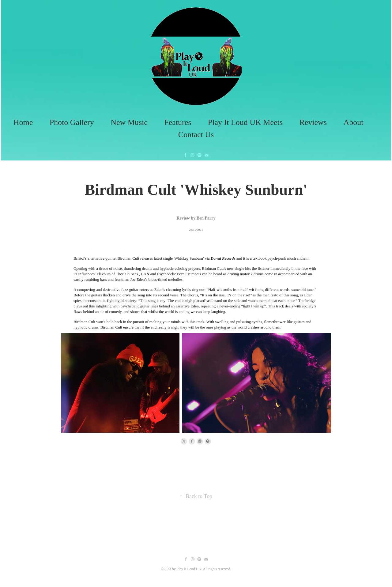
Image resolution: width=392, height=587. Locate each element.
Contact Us (196, 135)
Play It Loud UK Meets (245, 122)
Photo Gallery (72, 122)
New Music (129, 122)
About (353, 122)
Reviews (313, 122)
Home (23, 122)
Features (178, 122)
